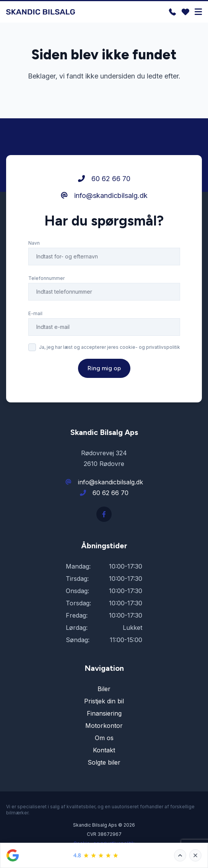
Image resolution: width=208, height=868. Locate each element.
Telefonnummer (46, 278)
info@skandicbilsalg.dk (104, 195)
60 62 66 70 (104, 179)
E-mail (35, 313)
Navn (34, 243)
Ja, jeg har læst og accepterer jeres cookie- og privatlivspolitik (110, 347)
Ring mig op (104, 368)
